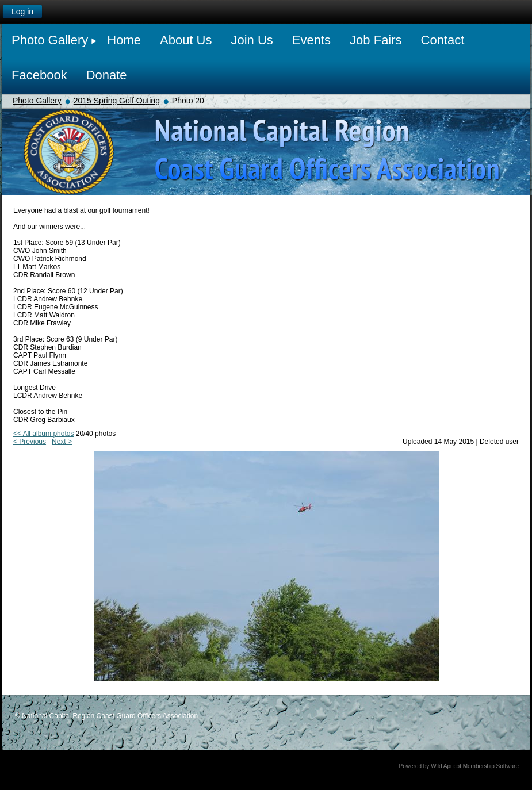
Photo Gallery (37, 101)
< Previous (30, 442)
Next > (62, 442)
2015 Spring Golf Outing (117, 101)
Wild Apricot (446, 766)
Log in (22, 11)
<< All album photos (43, 434)
